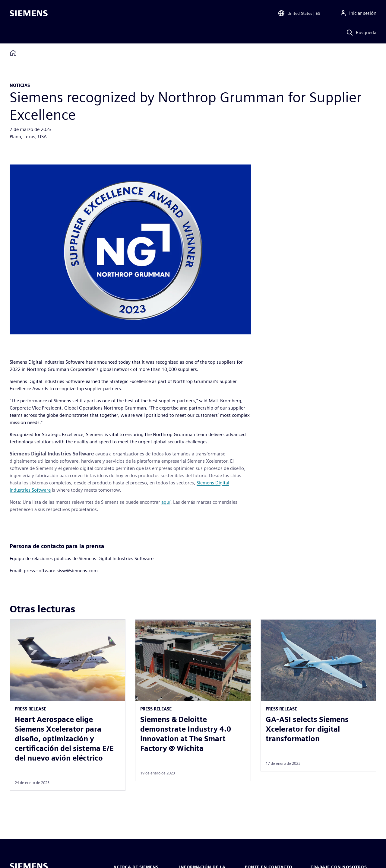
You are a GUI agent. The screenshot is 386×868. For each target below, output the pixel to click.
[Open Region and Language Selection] (299, 13)
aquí (166, 502)
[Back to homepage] (13, 53)
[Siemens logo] (29, 13)
